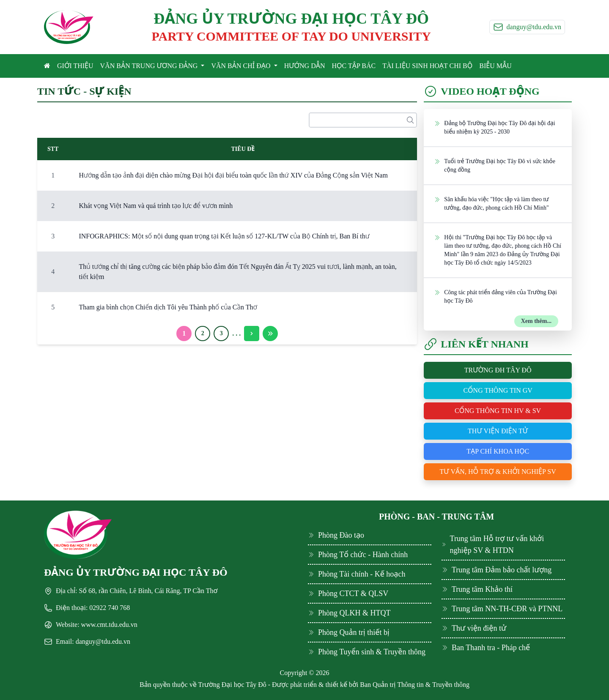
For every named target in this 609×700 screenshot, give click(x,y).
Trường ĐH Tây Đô (498, 370)
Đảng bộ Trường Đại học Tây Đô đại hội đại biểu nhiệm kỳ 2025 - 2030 (494, 127)
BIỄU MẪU (495, 66)
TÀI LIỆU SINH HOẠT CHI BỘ (427, 66)
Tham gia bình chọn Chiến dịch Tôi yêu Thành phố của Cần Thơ (168, 307)
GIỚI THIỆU (75, 66)
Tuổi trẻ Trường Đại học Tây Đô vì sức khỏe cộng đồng (495, 165)
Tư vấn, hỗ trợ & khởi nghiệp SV (498, 472)
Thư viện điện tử (498, 431)
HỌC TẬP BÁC (354, 66)
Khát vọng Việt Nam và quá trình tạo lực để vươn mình (156, 206)
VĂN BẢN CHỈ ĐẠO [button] (241, 66)
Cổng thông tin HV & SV (498, 411)
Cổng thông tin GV (498, 390)
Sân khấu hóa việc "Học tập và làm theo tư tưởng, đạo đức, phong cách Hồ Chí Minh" (491, 203)
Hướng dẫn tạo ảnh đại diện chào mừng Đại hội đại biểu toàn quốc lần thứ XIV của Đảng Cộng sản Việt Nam (233, 175)
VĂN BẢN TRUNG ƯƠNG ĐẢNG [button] (150, 66)
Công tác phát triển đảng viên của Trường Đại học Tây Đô (495, 296)
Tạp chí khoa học (498, 451)
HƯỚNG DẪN (305, 66)
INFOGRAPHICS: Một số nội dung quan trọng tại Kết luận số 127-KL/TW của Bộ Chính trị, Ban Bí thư (224, 236)
